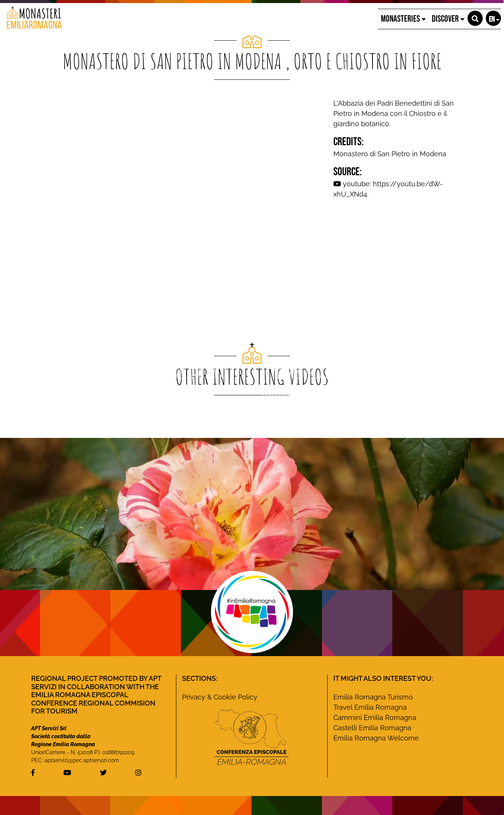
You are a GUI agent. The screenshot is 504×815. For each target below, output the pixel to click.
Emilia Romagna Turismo (373, 697)
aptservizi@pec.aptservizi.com (82, 760)
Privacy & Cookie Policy (220, 697)
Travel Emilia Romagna (370, 707)
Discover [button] (448, 19)
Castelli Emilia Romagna (372, 728)
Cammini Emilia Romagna (375, 717)
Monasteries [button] (403, 19)
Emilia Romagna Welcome (376, 738)
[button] (475, 18)
